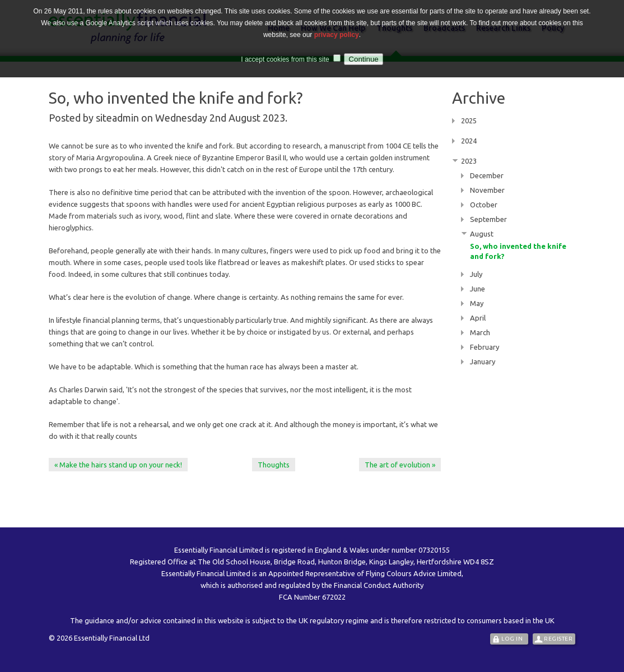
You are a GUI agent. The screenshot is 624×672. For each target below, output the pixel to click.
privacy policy (337, 33)
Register (558, 639)
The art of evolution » (400, 465)
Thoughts (274, 465)
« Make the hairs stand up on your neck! (118, 465)
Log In (512, 639)
